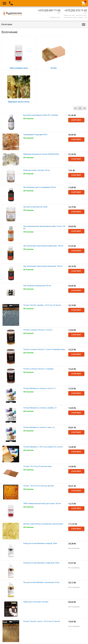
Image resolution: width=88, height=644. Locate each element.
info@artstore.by (55, 17)
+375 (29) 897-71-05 (49, 10)
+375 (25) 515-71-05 (76, 10)
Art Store (6, 640)
